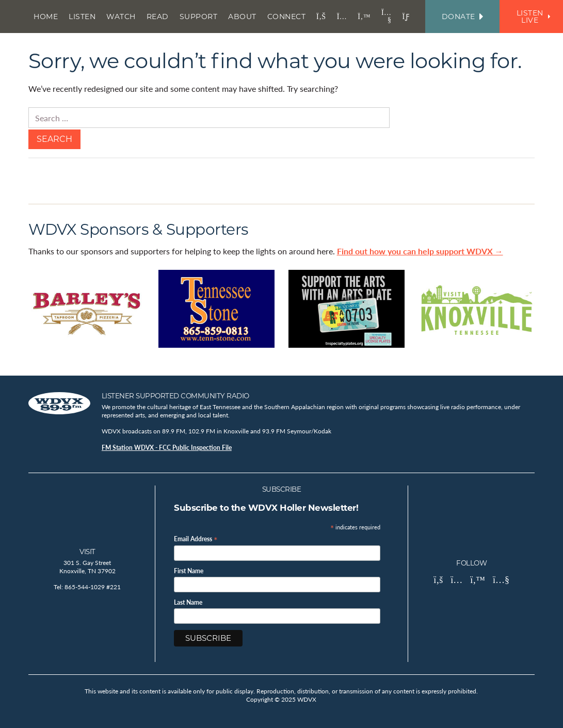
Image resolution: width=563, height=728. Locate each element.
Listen (82, 17)
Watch (121, 17)
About (242, 17)
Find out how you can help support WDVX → (420, 251)
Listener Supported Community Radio (175, 396)
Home (46, 17)
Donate (462, 17)
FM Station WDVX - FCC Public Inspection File (167, 448)
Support (199, 17)
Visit (87, 552)
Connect (287, 17)
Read (158, 17)
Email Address (196, 538)
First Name (189, 571)
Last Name (188, 603)
